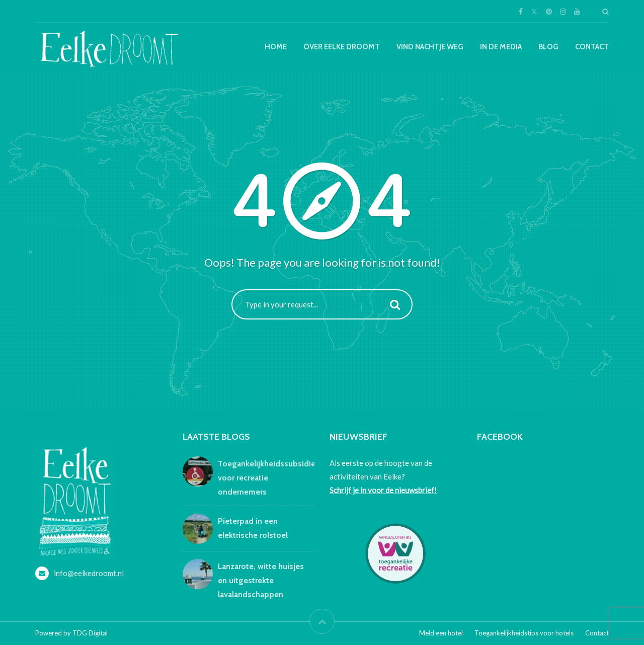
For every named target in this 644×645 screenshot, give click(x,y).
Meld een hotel (441, 633)
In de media (501, 47)
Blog (548, 47)
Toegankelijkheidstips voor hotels (524, 633)
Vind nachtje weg (430, 47)
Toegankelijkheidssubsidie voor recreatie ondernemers (267, 478)
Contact (592, 47)
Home (276, 47)
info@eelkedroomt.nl (89, 573)
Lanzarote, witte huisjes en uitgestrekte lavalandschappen (261, 580)
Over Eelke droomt (342, 47)
